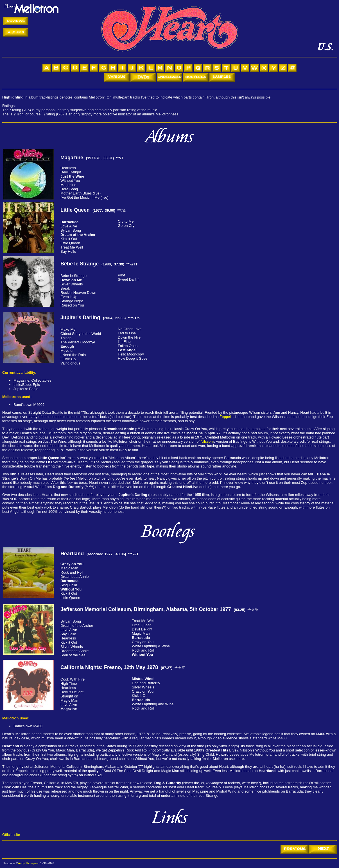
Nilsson (207, 441)
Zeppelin (227, 417)
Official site (11, 835)
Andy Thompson (29, 863)
